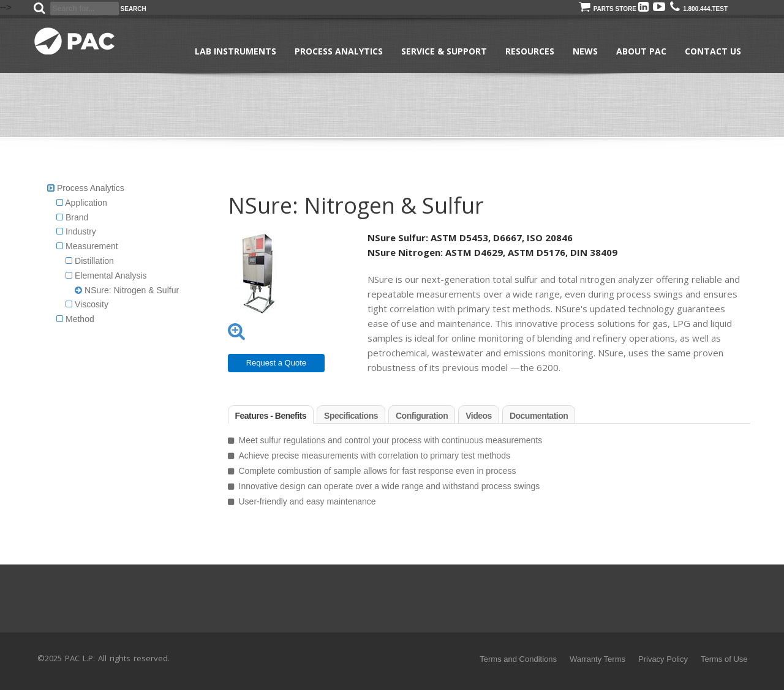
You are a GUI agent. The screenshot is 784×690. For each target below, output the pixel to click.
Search (134, 9)
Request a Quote (276, 363)
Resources (530, 51)
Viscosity (87, 304)
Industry (76, 231)
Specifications (351, 416)
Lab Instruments (236, 51)
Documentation (539, 416)
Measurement (87, 246)
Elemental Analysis (106, 276)
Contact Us (713, 51)
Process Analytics (339, 51)
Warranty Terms (597, 659)
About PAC (641, 51)
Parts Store (608, 9)
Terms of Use (724, 659)
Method (75, 319)
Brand (72, 217)
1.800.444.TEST (699, 9)
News (585, 51)
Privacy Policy (663, 659)
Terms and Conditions (518, 659)
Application (82, 203)
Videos (479, 416)
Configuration (422, 416)
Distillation (90, 261)
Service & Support (444, 51)
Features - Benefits (271, 416)
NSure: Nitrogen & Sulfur (127, 290)
